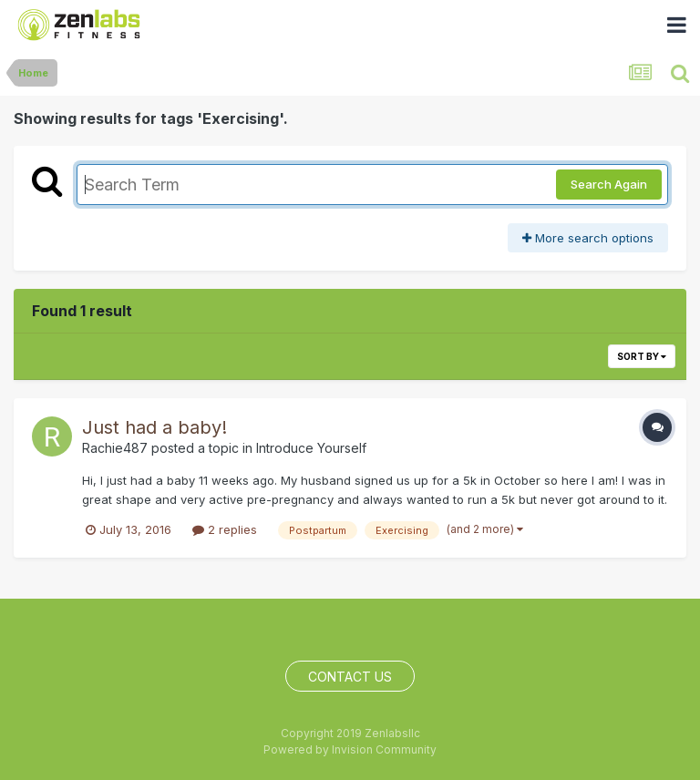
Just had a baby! (154, 427)
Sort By (642, 356)
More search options (588, 238)
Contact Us (350, 677)
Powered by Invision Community (350, 749)
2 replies (225, 529)
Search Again (609, 184)
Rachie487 (115, 448)
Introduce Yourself (311, 448)
